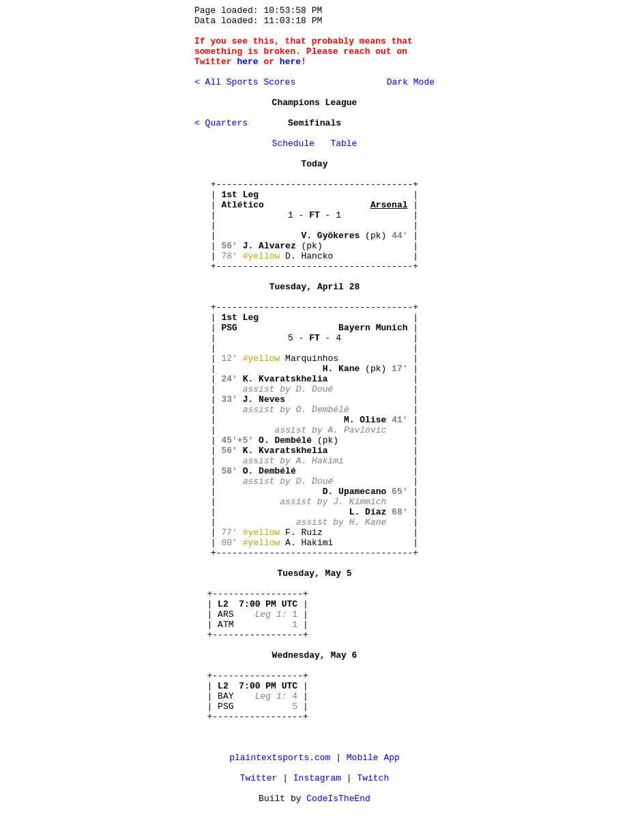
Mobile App (373, 758)
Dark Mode (408, 82)
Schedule (293, 144)
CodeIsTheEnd (338, 799)
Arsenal (389, 205)
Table (343, 144)
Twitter (259, 778)
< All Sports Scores (245, 82)
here (247, 62)
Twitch (373, 778)
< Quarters (221, 123)
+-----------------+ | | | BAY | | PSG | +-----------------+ (258, 696)
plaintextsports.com (280, 758)
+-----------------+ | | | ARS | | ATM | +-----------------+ (258, 614)
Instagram (317, 778)
